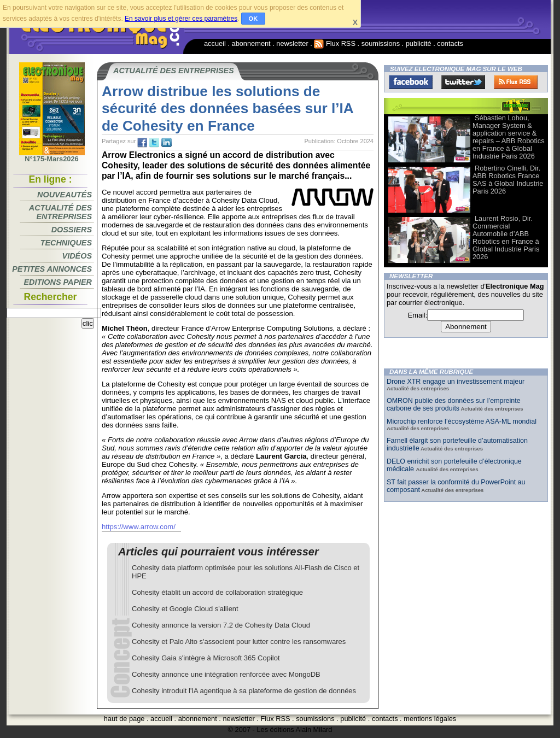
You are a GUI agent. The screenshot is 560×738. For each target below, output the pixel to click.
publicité (419, 43)
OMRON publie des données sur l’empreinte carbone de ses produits (454, 405)
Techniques (66, 243)
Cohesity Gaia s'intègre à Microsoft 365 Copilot (206, 658)
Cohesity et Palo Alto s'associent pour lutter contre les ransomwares (239, 642)
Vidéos (77, 256)
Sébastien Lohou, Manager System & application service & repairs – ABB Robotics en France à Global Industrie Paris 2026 (509, 137)
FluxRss (516, 82)
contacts (450, 43)
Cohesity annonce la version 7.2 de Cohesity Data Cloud (221, 625)
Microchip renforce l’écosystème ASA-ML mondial (462, 421)
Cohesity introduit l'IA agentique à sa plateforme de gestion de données (244, 691)
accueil (215, 43)
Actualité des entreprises (60, 212)
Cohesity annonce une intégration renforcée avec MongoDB (226, 674)
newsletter (292, 43)
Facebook (411, 82)
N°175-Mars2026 (52, 156)
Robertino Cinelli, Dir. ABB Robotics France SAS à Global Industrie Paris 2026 (508, 180)
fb (142, 143)
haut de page (124, 719)
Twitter (463, 82)
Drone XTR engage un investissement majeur (456, 382)
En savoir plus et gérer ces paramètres (181, 19)
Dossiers (72, 230)
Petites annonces (52, 269)
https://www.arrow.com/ (139, 527)
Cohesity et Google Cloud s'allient (185, 609)
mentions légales (430, 719)
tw (154, 143)
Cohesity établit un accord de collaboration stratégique (217, 592)
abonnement (251, 43)
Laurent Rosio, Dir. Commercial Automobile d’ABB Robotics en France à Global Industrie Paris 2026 (506, 238)
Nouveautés (65, 195)
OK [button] (253, 19)
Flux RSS (335, 43)
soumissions (381, 43)
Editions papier (58, 282)
